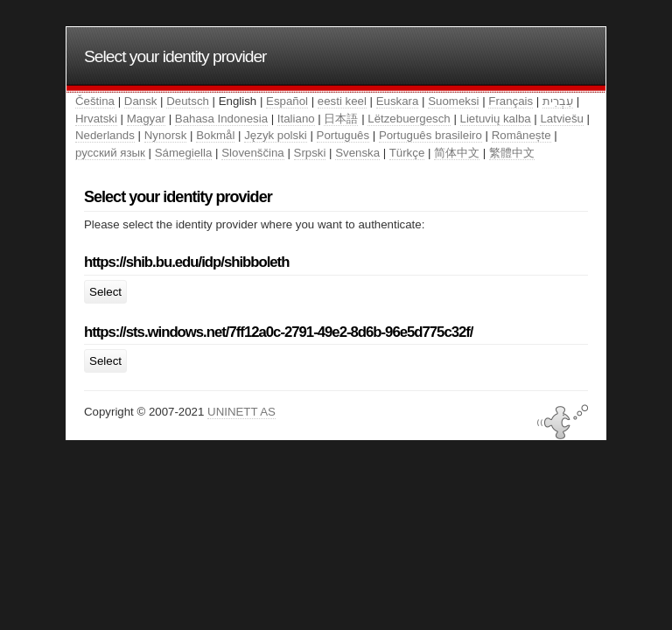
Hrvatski (96, 119)
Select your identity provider (175, 56)
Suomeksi (453, 101)
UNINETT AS (241, 412)
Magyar (146, 119)
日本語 (341, 119)
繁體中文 (512, 153)
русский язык (110, 153)
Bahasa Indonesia (221, 119)
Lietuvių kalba (496, 119)
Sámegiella (184, 153)
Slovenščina (253, 153)
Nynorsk (166, 135)
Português (343, 135)
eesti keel (342, 101)
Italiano (296, 119)
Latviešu (561, 119)
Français (511, 101)
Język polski (276, 135)
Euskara (398, 101)
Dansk (141, 101)
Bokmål (215, 135)
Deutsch (188, 101)
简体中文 (457, 153)
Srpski (310, 153)
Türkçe (407, 153)
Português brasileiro (430, 135)
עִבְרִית (558, 101)
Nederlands (105, 135)
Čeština (95, 101)
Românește (521, 135)
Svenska (357, 153)
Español (287, 101)
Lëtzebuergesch (409, 119)
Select (105, 292)
